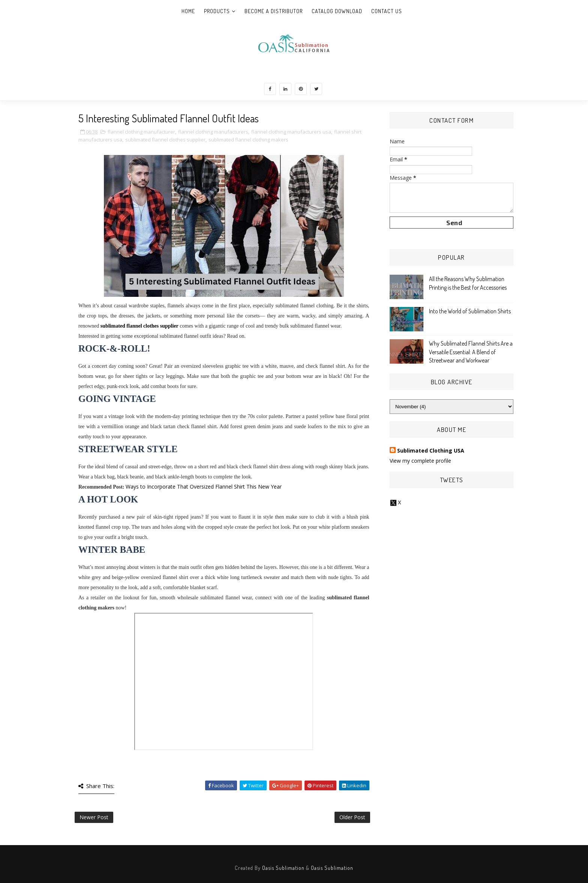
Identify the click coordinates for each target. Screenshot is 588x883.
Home (188, 11)
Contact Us (387, 11)
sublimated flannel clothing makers (248, 140)
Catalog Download (337, 11)
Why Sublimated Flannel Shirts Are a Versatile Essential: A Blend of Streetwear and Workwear (471, 352)
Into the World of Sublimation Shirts (470, 311)
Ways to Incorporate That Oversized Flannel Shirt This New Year (204, 487)
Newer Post (94, 817)
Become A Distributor (274, 11)
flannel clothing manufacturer (141, 132)
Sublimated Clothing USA (431, 451)
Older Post (352, 817)
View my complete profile (420, 461)
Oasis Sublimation (283, 868)
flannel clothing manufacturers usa (291, 132)
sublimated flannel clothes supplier (165, 140)
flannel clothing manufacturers (213, 132)
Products (217, 11)
